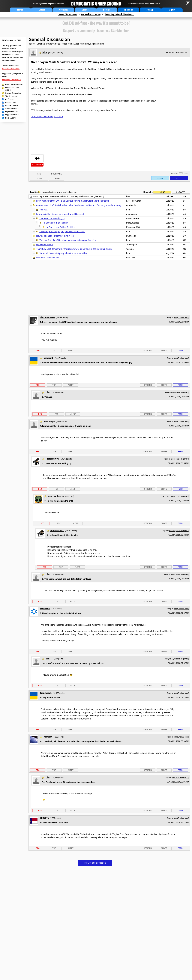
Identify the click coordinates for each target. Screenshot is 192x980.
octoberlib (49, 358)
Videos (85, 10)
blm (45, 52)
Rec (38, 351)
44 (37, 158)
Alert (39, 179)
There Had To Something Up (52, 218)
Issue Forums (11, 102)
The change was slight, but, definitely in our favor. (62, 231)
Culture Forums (12, 105)
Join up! (150, 10)
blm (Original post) (181, 318)
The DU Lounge (11, 96)
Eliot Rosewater (47, 317)
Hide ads (129, 10)
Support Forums (12, 115)
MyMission (45, 609)
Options (148, 351)
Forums (107, 10)
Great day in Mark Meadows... (120, 14)
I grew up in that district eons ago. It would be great (60, 214)
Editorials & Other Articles (12, 89)
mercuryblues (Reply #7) (179, 531)
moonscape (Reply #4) (180, 459)
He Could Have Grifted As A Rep (60, 227)
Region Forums (11, 112)
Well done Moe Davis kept (48, 258)
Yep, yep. (44, 210)
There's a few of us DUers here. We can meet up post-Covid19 (68, 240)
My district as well (45, 245)
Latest (42, 10)
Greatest (63, 10)
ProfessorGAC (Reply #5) (179, 496)
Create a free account (11, 69)
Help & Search (11, 118)
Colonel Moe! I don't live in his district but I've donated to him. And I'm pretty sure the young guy (80, 205)
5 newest (181, 192)
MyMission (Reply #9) (180, 659)
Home (20, 10)
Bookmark (56, 174)
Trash (56, 179)
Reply (179, 178)
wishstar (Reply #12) (181, 778)
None (162, 192)
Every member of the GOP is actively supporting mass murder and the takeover (73, 201)
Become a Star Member (12, 80)
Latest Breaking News (14, 85)
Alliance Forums (12, 109)
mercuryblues (55, 496)
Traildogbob (46, 693)
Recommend (37, 164)
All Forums (10, 99)
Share (160, 178)
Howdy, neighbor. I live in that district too (55, 236)
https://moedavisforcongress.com (47, 117)
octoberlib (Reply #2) (181, 392)
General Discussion (91, 14)
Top (54, 351)
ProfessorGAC (53, 459)
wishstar (48, 737)
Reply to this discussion (95, 863)
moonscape (49, 421)
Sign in (172, 10)
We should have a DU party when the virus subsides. (63, 253)
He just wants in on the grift (55, 223)
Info (39, 174)
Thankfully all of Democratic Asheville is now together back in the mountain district (74, 249)
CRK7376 (44, 818)
